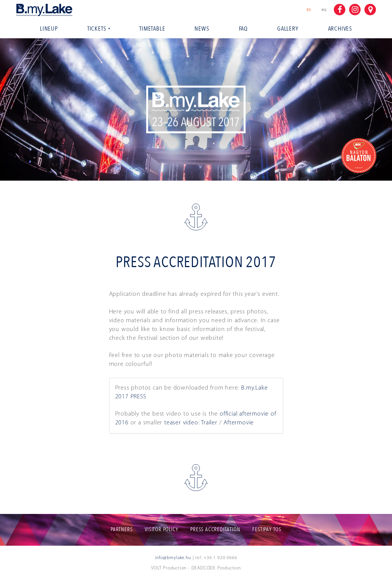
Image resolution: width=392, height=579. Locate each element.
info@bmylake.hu (173, 558)
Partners (122, 529)
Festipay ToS (267, 529)
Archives (340, 29)
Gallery (288, 29)
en (311, 10)
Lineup (49, 29)
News (202, 29)
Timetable (152, 29)
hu (324, 10)
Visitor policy (161, 529)
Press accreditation (215, 529)
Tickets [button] (99, 29)
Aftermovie (239, 423)
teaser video (181, 423)
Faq (243, 29)
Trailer (209, 423)
